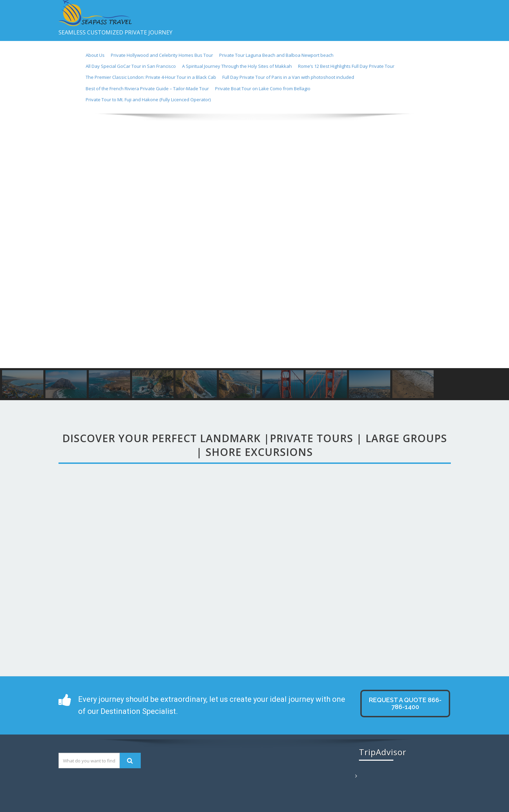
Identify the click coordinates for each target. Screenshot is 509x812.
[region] (254, 257)
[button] (11, 241)
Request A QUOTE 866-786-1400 (405, 703)
